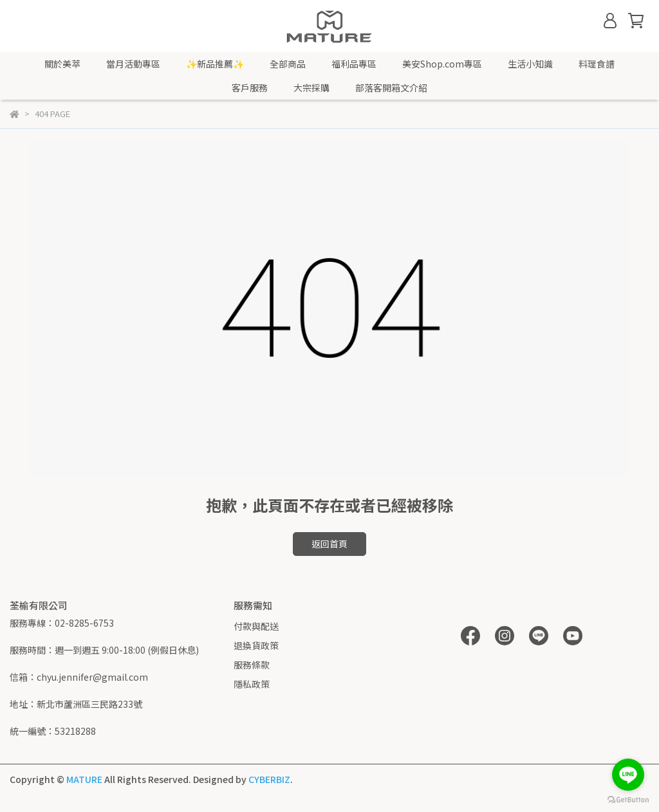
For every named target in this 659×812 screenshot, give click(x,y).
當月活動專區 (133, 64)
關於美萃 (62, 64)
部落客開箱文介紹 (391, 88)
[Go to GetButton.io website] (628, 799)
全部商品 (288, 64)
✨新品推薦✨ (215, 64)
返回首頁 (329, 544)
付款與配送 (256, 626)
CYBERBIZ (269, 779)
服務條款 (252, 665)
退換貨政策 (256, 645)
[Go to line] (628, 775)
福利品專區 (354, 64)
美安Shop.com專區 (442, 64)
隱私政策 (252, 684)
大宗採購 (311, 88)
